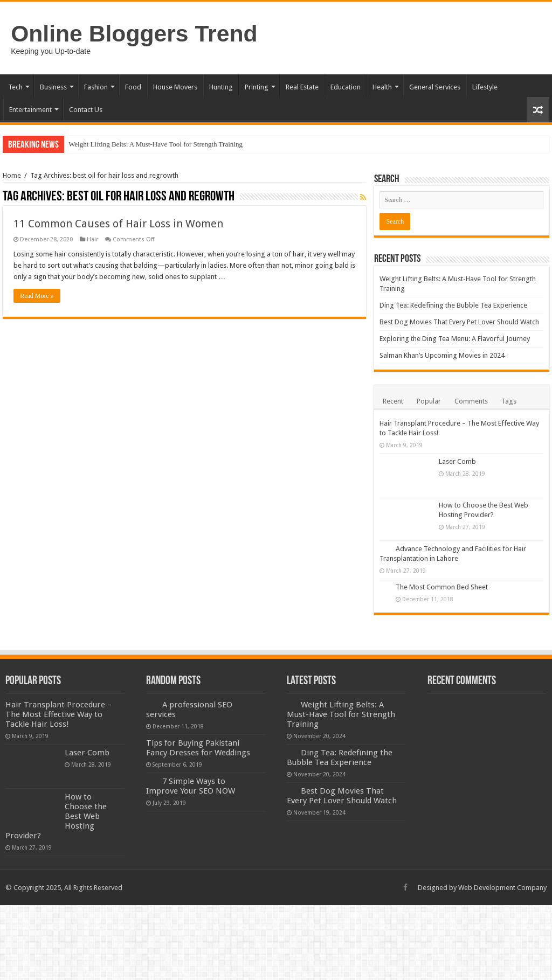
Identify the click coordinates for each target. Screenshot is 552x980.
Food (133, 87)
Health (382, 87)
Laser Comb (457, 461)
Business (53, 87)
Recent (393, 401)
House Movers (175, 87)
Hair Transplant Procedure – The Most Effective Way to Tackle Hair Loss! (58, 714)
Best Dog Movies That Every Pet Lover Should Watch (459, 322)
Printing (257, 87)
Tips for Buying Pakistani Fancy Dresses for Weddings (198, 748)
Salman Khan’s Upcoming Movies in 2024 (442, 355)
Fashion (96, 87)
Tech (15, 87)
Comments (471, 401)
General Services (435, 87)
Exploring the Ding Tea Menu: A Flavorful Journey (455, 339)
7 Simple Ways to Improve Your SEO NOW (191, 786)
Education (346, 87)
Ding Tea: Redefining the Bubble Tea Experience (453, 305)
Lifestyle (485, 87)
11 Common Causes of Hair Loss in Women (118, 224)
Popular (429, 401)
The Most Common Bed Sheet (442, 587)
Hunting (221, 87)
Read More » (37, 296)
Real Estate (302, 87)
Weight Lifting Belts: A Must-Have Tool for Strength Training (156, 144)
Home (12, 175)
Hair (92, 239)
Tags (509, 401)
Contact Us (86, 110)
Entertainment (30, 110)
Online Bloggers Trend (134, 33)
